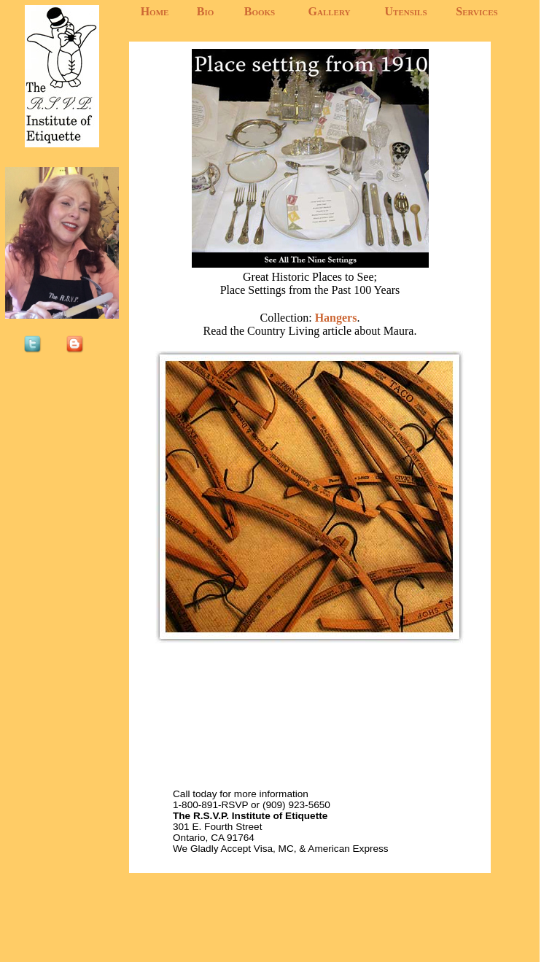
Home (155, 11)
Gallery (330, 11)
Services (477, 11)
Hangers (335, 318)
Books (260, 11)
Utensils (405, 11)
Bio (206, 11)
